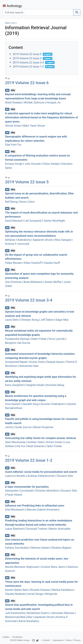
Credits (6, 637)
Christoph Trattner (36, 529)
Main (7, 23)
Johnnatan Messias (62, 613)
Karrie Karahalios (29, 621)
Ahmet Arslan (13, 126)
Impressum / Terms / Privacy (67, 640)
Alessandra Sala (29, 366)
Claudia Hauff (52, 263)
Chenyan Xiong (29, 320)
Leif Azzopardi (33, 221)
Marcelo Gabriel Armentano (43, 510)
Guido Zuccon (23, 427)
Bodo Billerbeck (33, 282)
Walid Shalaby (13, 102)
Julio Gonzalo (33, 164)
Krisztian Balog (55, 385)
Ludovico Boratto (15, 476)
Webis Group (23, 640)
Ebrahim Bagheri (62, 548)
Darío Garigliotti (14, 385)
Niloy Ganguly (63, 240)
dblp (13, 90)
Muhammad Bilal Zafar (19, 617)
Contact (46, 640)
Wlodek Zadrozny (34, 102)
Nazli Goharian (36, 446)
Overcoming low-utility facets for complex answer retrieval (40, 438)
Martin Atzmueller (60, 529)
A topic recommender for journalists (27, 487)
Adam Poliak (39, 339)
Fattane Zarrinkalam (17, 548)
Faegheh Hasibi (35, 385)
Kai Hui (21, 446)
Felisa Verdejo (51, 164)
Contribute (17, 637)
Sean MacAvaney (15, 442)
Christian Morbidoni (47, 491)
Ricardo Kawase (40, 590)
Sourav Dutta (37, 362)
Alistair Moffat (53, 282)
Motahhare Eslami (38, 613)
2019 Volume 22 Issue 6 (27, 54)
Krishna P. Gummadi (17, 244)
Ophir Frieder (54, 446)
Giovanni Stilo (65, 476)
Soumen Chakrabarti (53, 404)
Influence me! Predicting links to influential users (35, 506)
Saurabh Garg (30, 404)
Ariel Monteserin (15, 510)
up (7, 78)
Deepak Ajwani (55, 362)
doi (7, 90)
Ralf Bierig (11, 202)
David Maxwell (14, 221)
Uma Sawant (13, 404)
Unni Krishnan (13, 282)
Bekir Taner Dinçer (34, 126)
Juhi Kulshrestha (15, 613)
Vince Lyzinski (57, 339)
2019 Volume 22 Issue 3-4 (28, 62)
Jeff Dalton (47, 320)
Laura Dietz (12, 320)
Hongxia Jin (54, 102)
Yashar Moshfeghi (54, 221)
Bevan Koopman (44, 427)
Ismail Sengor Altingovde (42, 594)
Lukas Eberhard (14, 529)
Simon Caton (27, 202)
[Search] (38, 12)
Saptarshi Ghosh (43, 240)
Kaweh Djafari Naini (17, 590)
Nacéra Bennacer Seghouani (22, 567)
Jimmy (9, 427)
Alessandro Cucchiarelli (19, 491)
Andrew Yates (36, 442)
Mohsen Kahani (40, 548)
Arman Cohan (54, 442)
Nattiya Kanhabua (62, 590)
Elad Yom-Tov (13, 145)
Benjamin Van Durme (18, 343)
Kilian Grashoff (33, 263)
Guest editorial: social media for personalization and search (41, 472)
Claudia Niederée (15, 594)
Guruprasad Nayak (16, 362)
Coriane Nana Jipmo (53, 567)
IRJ (13, 23)
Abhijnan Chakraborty (18, 240)
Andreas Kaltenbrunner (41, 476)
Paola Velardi (14, 495)
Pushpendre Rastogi (17, 339)
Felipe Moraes (13, 263)
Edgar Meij (62, 320)
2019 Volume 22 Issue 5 (27, 58)
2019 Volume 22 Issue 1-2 (28, 67)
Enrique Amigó (14, 164)
